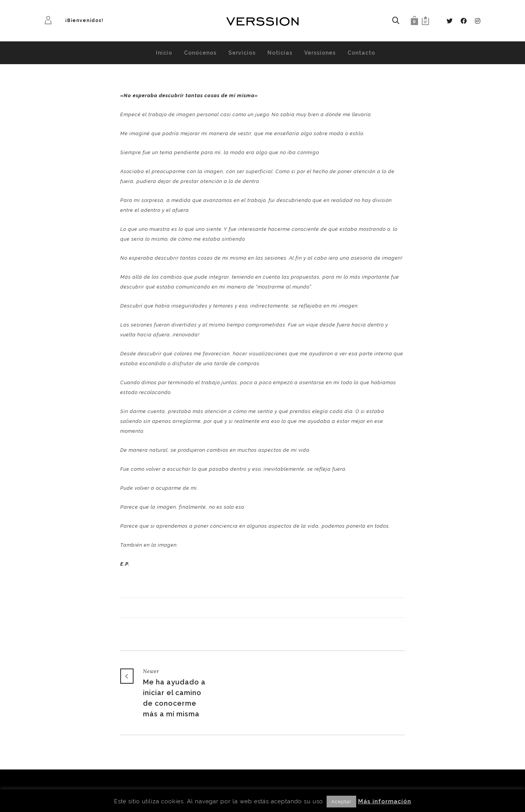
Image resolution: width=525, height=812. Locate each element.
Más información (385, 801)
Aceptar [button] (341, 802)
